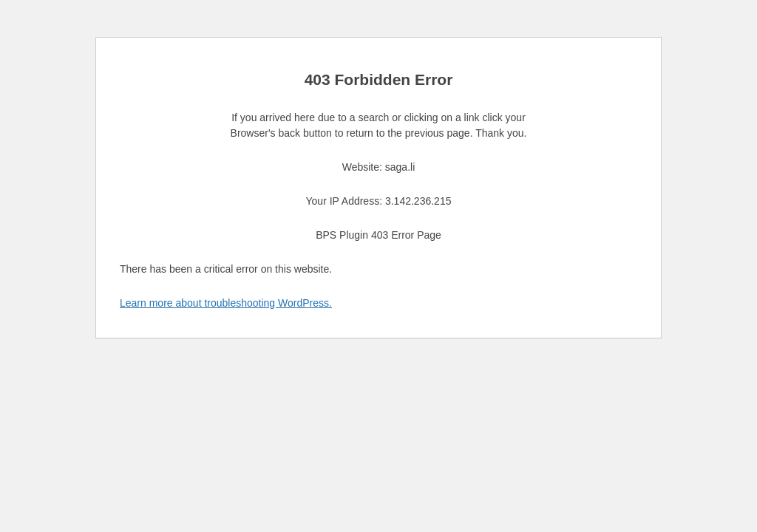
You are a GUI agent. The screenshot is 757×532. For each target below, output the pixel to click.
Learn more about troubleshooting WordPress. (226, 303)
